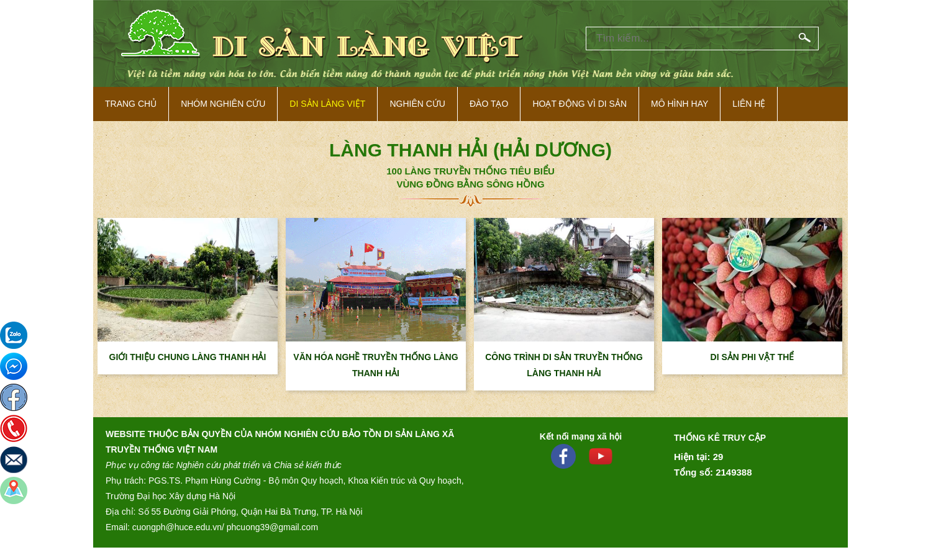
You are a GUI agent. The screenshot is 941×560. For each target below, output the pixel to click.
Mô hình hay (680, 104)
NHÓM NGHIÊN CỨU (223, 104)
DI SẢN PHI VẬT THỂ (752, 357)
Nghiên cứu (417, 104)
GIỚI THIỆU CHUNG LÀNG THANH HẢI (188, 357)
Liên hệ (749, 104)
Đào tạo (489, 104)
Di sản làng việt (327, 104)
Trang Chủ (131, 104)
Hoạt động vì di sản (580, 104)
